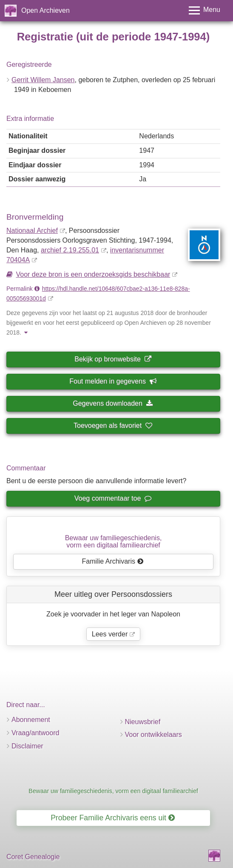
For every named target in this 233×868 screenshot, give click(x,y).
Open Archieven (45, 10)
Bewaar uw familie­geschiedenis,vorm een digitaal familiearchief (114, 542)
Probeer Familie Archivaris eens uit (113, 818)
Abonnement (31, 720)
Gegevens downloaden (113, 403)
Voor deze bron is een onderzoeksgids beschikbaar (93, 274)
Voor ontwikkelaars (153, 735)
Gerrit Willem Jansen (43, 80)
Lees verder (110, 634)
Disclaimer (27, 746)
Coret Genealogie (33, 857)
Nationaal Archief (32, 231)
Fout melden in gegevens (113, 381)
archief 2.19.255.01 (70, 250)
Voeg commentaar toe (113, 498)
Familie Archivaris (113, 561)
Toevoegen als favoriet (113, 425)
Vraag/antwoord (35, 733)
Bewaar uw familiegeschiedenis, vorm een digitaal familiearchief (113, 791)
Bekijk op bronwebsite (113, 359)
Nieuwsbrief (143, 722)
